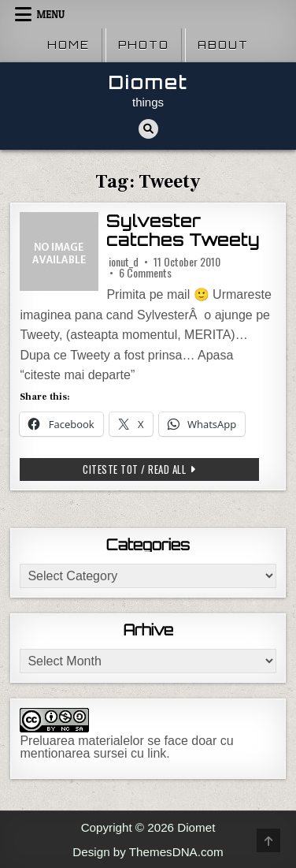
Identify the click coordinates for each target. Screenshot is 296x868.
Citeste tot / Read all (158, 471)
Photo (144, 45)
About (223, 45)
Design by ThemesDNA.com (148, 852)
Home (68, 45)
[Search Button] (148, 129)
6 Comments (145, 273)
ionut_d (124, 262)
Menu (50, 14)
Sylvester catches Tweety (183, 231)
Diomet (148, 82)
